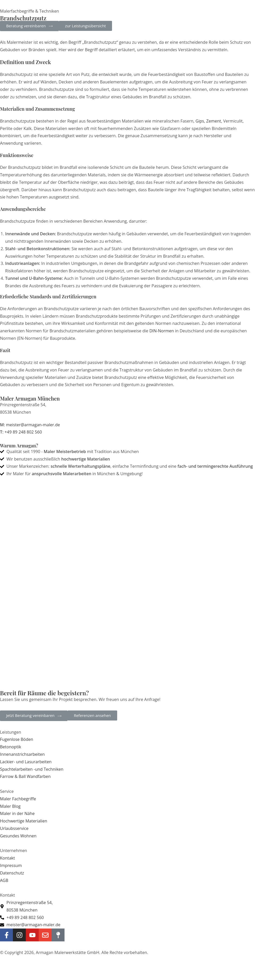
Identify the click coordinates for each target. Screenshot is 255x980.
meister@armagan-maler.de (33, 425)
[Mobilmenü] (225, 11)
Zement (214, 121)
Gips (200, 121)
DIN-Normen (162, 331)
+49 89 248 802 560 (23, 432)
